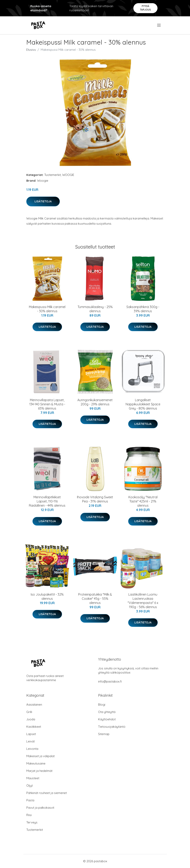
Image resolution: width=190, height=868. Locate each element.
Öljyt (30, 786)
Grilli (29, 712)
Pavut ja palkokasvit (40, 808)
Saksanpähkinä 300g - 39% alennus (143, 309)
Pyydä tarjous (145, 8)
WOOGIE (68, 175)
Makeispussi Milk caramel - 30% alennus (47, 309)
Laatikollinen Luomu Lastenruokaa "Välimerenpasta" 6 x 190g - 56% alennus (143, 601)
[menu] (159, 25)
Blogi (102, 705)
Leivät (31, 741)
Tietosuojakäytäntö (112, 727)
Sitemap (104, 734)
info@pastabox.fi (110, 681)
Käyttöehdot (107, 719)
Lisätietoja (43, 201)
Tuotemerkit (53, 175)
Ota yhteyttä (107, 712)
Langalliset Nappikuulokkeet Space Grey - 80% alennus (143, 404)
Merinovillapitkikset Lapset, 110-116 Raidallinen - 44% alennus (47, 501)
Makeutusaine (36, 763)
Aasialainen (34, 705)
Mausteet (33, 778)
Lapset (31, 734)
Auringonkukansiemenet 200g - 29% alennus (95, 402)
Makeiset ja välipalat (40, 756)
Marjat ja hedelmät (39, 771)
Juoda (31, 719)
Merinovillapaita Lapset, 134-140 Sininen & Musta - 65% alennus (47, 404)
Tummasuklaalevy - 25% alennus (95, 309)
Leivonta (32, 749)
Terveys (32, 822)
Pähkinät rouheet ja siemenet (47, 793)
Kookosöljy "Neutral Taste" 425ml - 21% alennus (143, 501)
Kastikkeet (34, 727)
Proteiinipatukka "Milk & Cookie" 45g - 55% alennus (95, 599)
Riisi (29, 815)
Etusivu (31, 50)
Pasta (30, 800)
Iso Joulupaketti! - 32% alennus (47, 596)
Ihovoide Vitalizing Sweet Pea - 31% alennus (95, 499)
